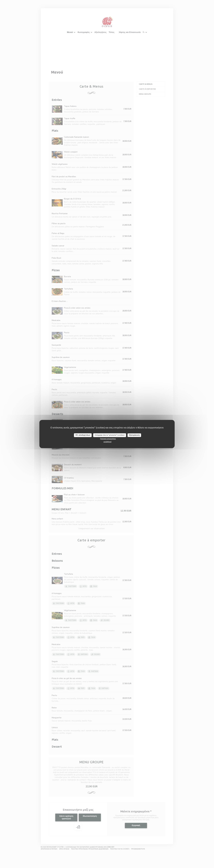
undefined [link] (107, 442)
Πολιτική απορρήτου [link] (108, 439)
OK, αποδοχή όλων (83, 435)
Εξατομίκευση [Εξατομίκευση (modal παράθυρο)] (134, 435)
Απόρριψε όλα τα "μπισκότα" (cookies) (110, 435)
